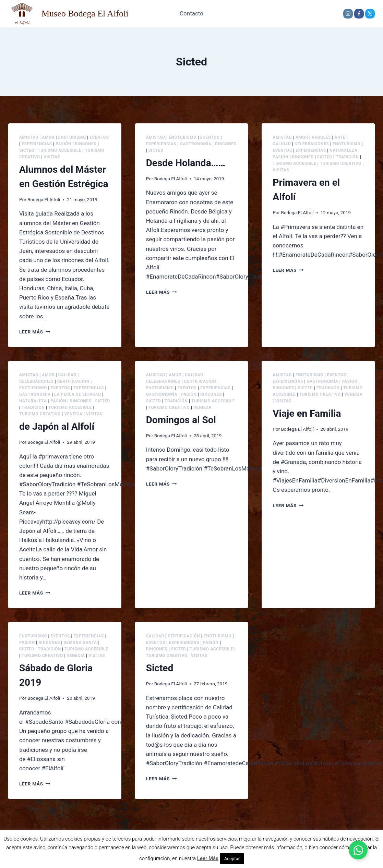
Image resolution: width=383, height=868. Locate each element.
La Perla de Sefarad (77, 394)
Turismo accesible (59, 150)
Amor (48, 137)
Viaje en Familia (307, 413)
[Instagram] (348, 14)
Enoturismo (72, 137)
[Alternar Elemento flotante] (358, 850)
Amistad (29, 137)
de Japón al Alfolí (57, 426)
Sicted (27, 150)
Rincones (86, 144)
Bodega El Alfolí (44, 199)
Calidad (282, 144)
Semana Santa (80, 643)
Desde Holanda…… (186, 163)
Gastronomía (196, 144)
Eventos (99, 137)
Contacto (191, 13)
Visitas (52, 157)
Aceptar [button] (232, 859)
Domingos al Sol (181, 420)
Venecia (73, 414)
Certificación (73, 381)
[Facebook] (359, 14)
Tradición (347, 157)
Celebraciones (312, 144)
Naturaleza (343, 150)
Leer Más (208, 858)
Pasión (63, 144)
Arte (340, 137)
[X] (370, 14)
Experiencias (37, 144)
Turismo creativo (341, 163)
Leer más (35, 332)
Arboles (321, 137)
